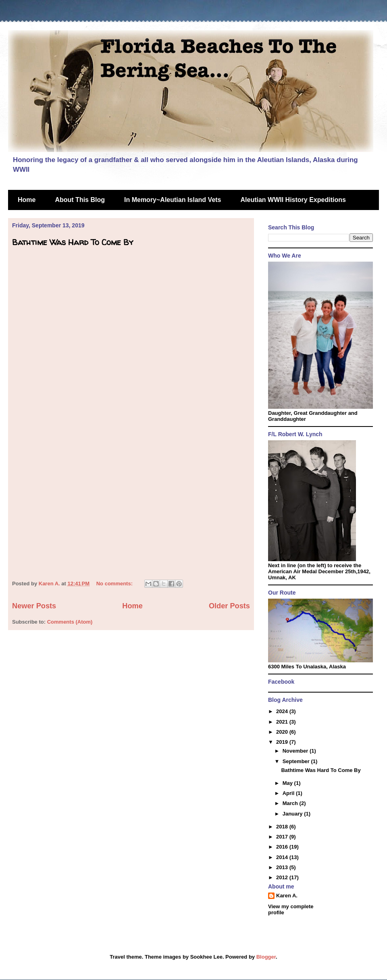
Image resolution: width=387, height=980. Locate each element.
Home (27, 200)
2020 (283, 732)
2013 (283, 867)
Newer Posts (34, 606)
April (289, 793)
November (296, 751)
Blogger (266, 957)
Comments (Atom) (70, 622)
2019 (283, 742)
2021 (283, 722)
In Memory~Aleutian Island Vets (173, 200)
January (293, 814)
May (288, 783)
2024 (283, 711)
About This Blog (80, 200)
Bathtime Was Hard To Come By (73, 242)
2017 (283, 837)
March (291, 803)
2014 (283, 857)
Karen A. (287, 896)
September (297, 761)
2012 (283, 877)
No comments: (115, 584)
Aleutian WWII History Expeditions (293, 200)
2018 (283, 827)
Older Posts (229, 606)
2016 (283, 847)
